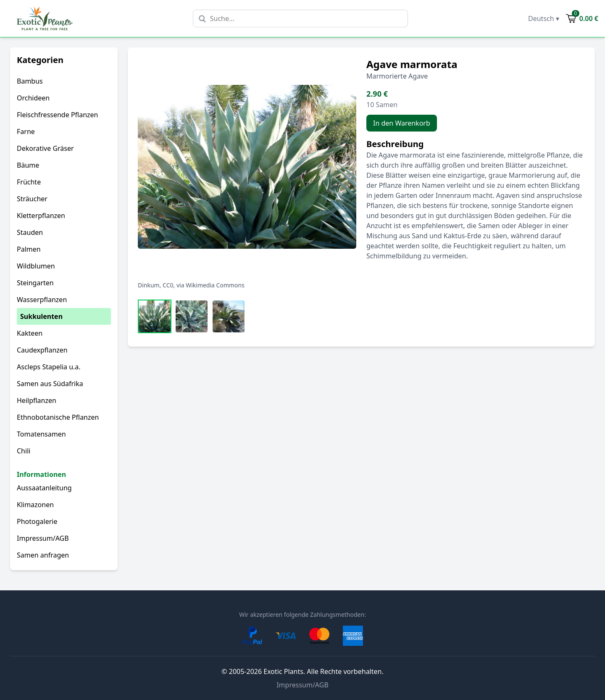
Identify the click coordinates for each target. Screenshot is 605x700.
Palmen (29, 249)
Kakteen (30, 333)
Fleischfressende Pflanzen (58, 115)
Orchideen (33, 98)
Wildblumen (36, 266)
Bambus (30, 81)
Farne (26, 132)
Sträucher (32, 199)
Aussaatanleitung (44, 488)
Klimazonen (35, 505)
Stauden (30, 232)
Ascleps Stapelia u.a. (49, 367)
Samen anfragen (43, 555)
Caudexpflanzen (42, 350)
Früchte (29, 182)
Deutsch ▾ (544, 18)
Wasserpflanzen (42, 300)
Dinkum (149, 285)
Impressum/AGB (43, 538)
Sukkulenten (41, 316)
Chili (24, 451)
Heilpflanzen (37, 400)
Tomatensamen (41, 434)
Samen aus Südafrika (50, 384)
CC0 (168, 285)
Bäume (28, 165)
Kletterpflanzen (41, 216)
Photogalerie (37, 521)
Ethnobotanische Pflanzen (58, 417)
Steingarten (35, 283)
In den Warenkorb (402, 123)
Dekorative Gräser (45, 148)
